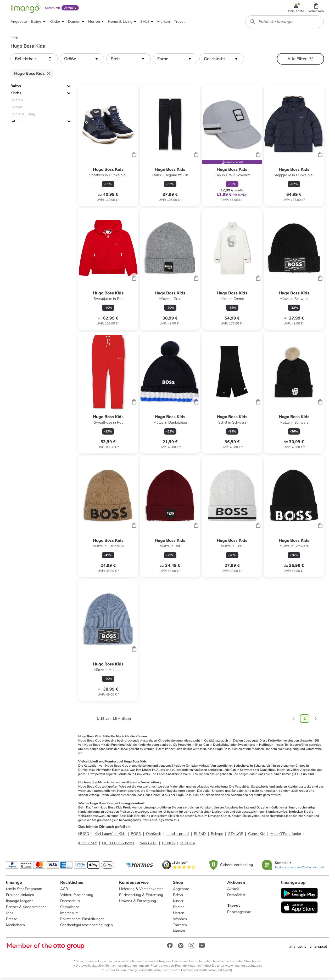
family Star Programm (24, 890)
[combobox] (285, 23)
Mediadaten (16, 927)
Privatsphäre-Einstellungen (82, 921)
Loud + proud (178, 835)
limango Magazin (20, 902)
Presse (12, 921)
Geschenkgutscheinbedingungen (86, 927)
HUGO (84, 835)
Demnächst (236, 896)
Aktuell (233, 890)
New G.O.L (148, 845)
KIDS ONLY (88, 845)
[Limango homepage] (25, 8)
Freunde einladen (20, 896)
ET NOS (169, 845)
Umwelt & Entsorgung (138, 902)
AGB (64, 890)
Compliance (70, 908)
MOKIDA (188, 845)
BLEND (200, 835)
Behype (217, 835)
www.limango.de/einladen (243, 967)
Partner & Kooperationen (27, 908)
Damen (179, 908)
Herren (179, 915)
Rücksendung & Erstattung (141, 896)
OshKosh (154, 835)
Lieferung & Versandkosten (141, 890)
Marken (179, 933)
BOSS (136, 835)
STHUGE (236, 835)
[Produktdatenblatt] (108, 147)
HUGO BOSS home (118, 845)
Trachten (180, 927)
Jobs (10, 915)
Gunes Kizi (257, 835)
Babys (16, 88)
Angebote (181, 890)
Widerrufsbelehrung (77, 896)
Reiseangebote (239, 913)
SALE (15, 123)
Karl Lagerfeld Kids (110, 835)
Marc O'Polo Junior (286, 835)
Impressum (69, 915)
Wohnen (180, 921)
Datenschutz (70, 902)
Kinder (16, 95)
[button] (316, 8)
